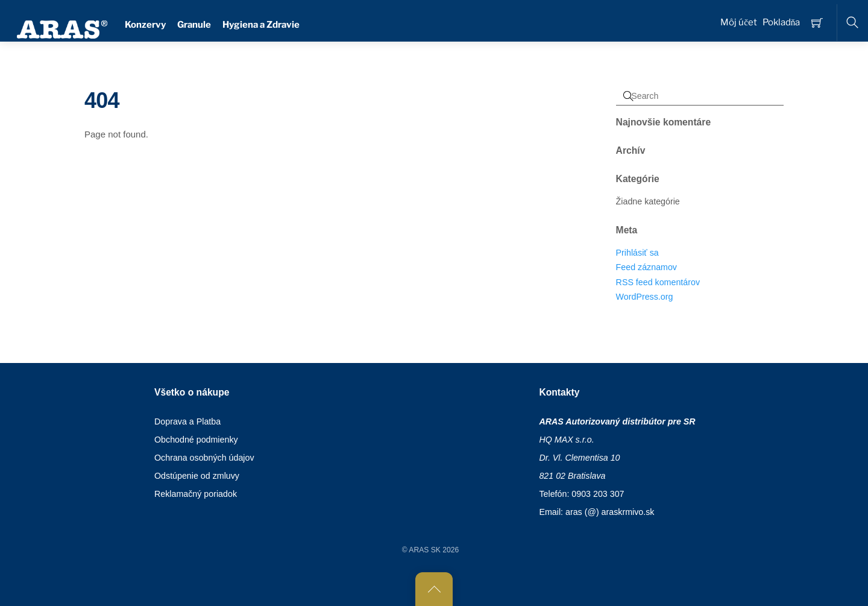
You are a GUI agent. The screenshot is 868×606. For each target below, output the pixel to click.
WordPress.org (645, 297)
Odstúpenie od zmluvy (197, 476)
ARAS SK (425, 550)
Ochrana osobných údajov (204, 458)
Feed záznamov (646, 267)
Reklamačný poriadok (196, 494)
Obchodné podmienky (196, 440)
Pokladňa (782, 23)
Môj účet (739, 23)
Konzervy (145, 25)
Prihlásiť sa (637, 253)
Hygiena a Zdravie (261, 25)
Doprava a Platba (187, 421)
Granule (194, 25)
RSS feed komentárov (658, 282)
